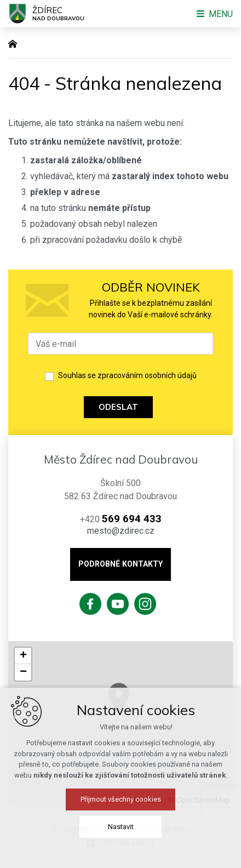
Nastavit (121, 827)
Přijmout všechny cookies (121, 799)
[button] (23, 656)
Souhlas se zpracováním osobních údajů (127, 375)
